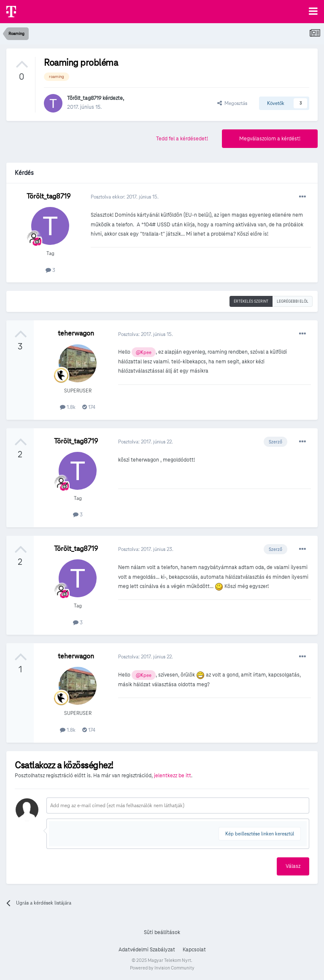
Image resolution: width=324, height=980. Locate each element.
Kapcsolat (194, 950)
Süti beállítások (162, 932)
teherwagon (76, 333)
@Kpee (144, 352)
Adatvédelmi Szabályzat (147, 950)
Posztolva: (146, 334)
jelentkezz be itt (173, 776)
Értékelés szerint (251, 301)
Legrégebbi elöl (293, 301)
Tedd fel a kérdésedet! (182, 139)
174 (89, 407)
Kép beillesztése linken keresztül (260, 834)
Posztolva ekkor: (125, 197)
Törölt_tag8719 (84, 98)
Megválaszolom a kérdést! (270, 139)
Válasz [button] (293, 866)
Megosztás (232, 103)
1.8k (68, 407)
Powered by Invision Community (162, 968)
